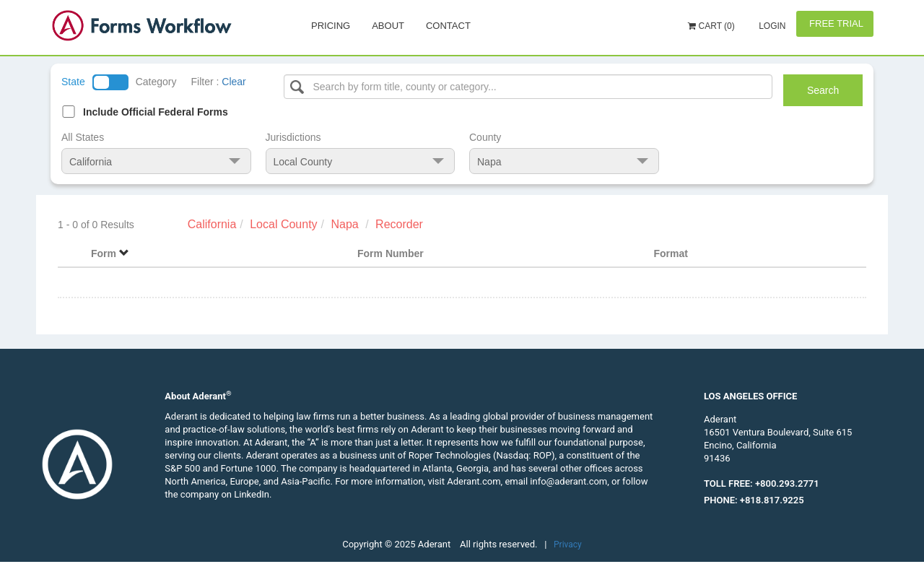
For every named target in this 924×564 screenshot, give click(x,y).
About (388, 26)
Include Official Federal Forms (156, 112)
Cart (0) (711, 26)
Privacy (568, 545)
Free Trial (835, 23)
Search (823, 90)
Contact (448, 26)
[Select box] (528, 87)
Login (771, 26)
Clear (234, 82)
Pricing (331, 26)
